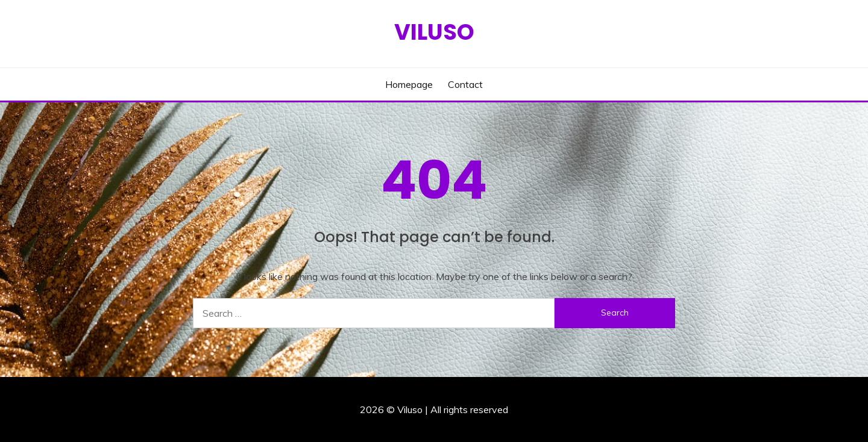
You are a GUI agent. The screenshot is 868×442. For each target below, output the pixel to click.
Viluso (434, 32)
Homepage (409, 84)
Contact (465, 84)
